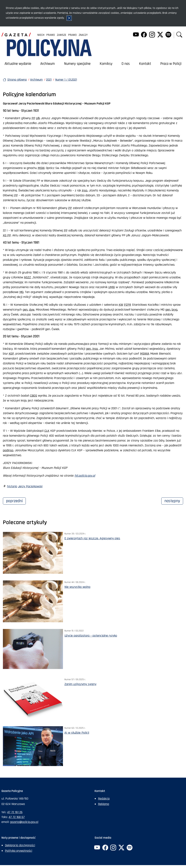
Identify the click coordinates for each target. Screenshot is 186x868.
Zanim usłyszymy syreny (80, 684)
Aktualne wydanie (18, 64)
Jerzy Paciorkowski (30, 486)
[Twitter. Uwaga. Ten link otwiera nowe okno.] (160, 35)
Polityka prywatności (19, 851)
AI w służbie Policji (77, 733)
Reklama (104, 804)
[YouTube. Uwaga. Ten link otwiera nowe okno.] (136, 35)
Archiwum (48, 64)
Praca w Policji (171, 64)
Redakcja (104, 799)
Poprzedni (16, 501)
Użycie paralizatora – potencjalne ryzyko (91, 636)
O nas (126, 64)
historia (12, 486)
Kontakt (145, 64)
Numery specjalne (77, 64)
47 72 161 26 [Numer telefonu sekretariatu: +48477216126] (15, 812)
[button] (179, 35)
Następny (174, 501)
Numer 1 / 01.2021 (66, 80)
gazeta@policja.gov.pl (24, 822)
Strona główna (17, 80)
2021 (49, 80)
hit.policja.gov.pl (85, 476)
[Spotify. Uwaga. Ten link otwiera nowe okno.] (168, 35)
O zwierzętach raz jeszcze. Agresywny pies (92, 538)
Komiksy (106, 64)
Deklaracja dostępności (20, 845)
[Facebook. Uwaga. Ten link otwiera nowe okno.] (144, 35)
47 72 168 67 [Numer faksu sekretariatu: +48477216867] (17, 817)
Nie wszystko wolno (77, 587)
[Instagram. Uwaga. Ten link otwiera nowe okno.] (152, 35)
